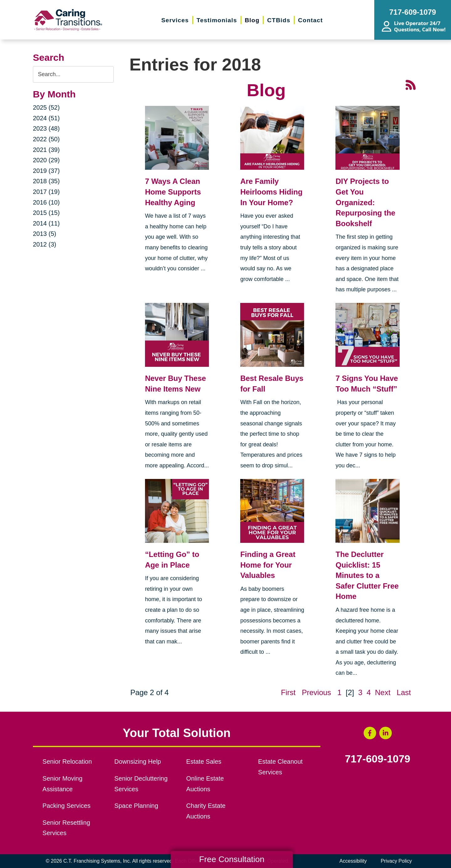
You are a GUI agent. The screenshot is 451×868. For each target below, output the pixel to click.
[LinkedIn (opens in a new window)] (386, 733)
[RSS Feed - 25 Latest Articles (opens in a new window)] (411, 84)
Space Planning (136, 806)
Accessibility (353, 861)
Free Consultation (232, 859)
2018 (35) (46, 181)
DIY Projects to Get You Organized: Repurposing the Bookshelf (365, 202)
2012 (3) (45, 244)
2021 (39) (46, 150)
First (288, 692)
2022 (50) (46, 139)
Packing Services (67, 806)
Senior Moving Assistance (63, 784)
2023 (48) (46, 128)
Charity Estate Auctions (206, 811)
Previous (316, 692)
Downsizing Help (138, 761)
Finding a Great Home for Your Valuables (268, 565)
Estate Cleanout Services (280, 767)
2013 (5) (45, 234)
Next (383, 692)
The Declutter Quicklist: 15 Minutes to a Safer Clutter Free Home (367, 575)
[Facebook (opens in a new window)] (370, 733)
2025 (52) (46, 107)
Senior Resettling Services (66, 828)
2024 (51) (46, 118)
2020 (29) (46, 160)
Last (404, 692)
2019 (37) (46, 171)
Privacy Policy (396, 861)
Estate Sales (204, 761)
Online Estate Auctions (205, 784)
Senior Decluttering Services (141, 784)
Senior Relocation (67, 761)
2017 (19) (46, 192)
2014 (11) (46, 223)
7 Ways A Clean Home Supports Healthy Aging (173, 192)
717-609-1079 (378, 759)
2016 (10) (46, 202)
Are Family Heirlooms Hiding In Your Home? (271, 192)
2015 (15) (46, 213)
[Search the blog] (73, 74)
